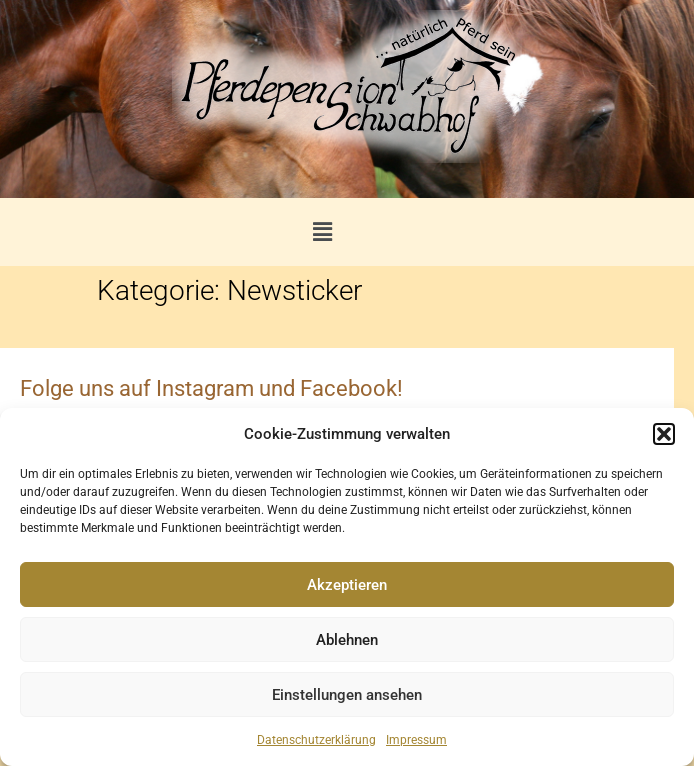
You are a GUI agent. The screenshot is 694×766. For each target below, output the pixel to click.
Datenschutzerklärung (316, 740)
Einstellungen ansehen (347, 695)
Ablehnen (347, 640)
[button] (664, 434)
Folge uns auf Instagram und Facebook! (211, 388)
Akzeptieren (347, 585)
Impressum (416, 740)
